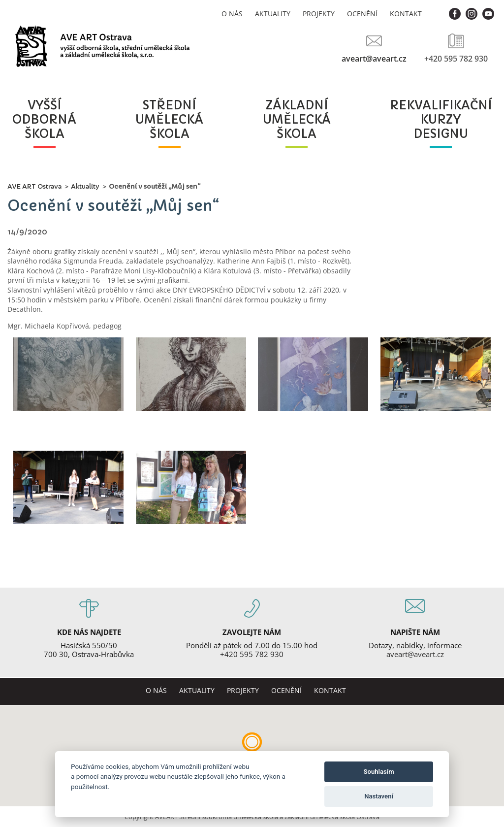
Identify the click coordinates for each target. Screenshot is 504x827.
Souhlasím (379, 772)
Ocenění (362, 14)
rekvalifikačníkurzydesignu (441, 120)
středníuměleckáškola (169, 120)
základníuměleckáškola (297, 120)
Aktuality (273, 14)
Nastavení (379, 796)
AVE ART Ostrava (34, 186)
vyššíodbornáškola (44, 120)
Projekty (319, 14)
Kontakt (406, 14)
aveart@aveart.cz (374, 58)
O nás (232, 14)
